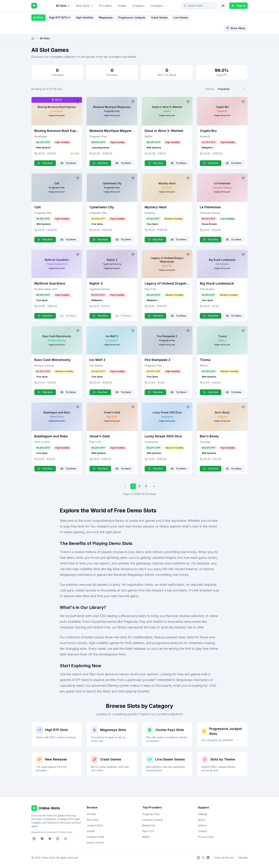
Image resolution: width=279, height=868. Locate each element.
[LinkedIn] (208, 858)
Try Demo (68, 163)
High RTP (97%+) (60, 18)
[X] (203, 858)
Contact (202, 831)
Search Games (95, 842)
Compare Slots (95, 837)
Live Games (181, 18)
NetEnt (146, 837)
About (201, 820)
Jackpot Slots (95, 825)
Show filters (236, 28)
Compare (157, 6)
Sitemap (243, 858)
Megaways (106, 18)
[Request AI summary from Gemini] (50, 839)
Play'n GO (148, 831)
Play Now (45, 163)
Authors (202, 825)
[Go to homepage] (33, 38)
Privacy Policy (206, 837)
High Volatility (85, 18)
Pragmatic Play (151, 814)
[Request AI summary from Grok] (65, 839)
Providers (105, 6)
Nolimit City (149, 825)
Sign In (238, 6)
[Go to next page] (154, 486)
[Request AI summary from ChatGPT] (34, 839)
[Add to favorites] (78, 102)
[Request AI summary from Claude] (42, 839)
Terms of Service (224, 858)
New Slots (85, 6)
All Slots (63, 6)
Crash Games (159, 18)
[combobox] (232, 89)
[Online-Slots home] (34, 6)
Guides (122, 6)
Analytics (139, 6)
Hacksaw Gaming (152, 820)
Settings (203, 814)
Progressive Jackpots (132, 18)
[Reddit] (198, 858)
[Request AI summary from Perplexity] (58, 839)
